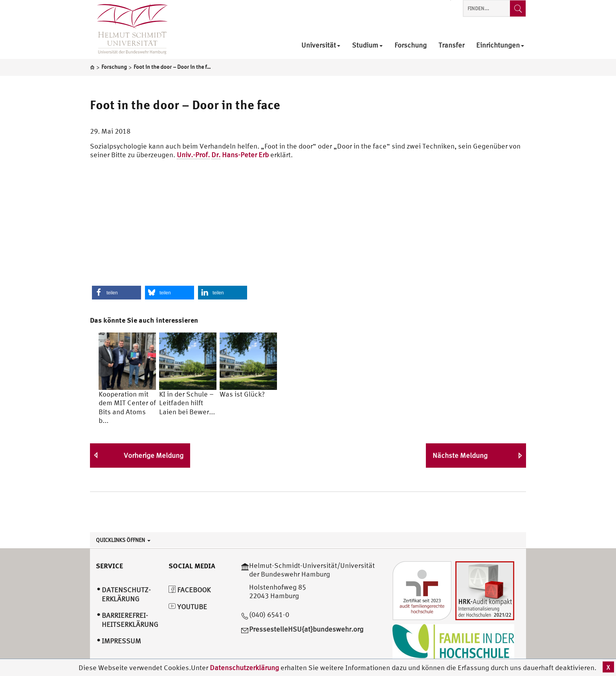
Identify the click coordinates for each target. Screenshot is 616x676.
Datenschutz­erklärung (126, 594)
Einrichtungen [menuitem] (500, 45)
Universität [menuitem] (321, 45)
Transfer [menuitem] (451, 45)
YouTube (188, 607)
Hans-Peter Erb (223, 155)
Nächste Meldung (460, 455)
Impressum (121, 641)
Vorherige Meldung (154, 455)
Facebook (190, 590)
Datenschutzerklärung (244, 668)
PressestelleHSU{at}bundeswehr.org (306, 629)
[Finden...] (518, 8)
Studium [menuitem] (367, 45)
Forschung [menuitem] (411, 45)
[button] (116, 293)
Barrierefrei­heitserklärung (130, 620)
